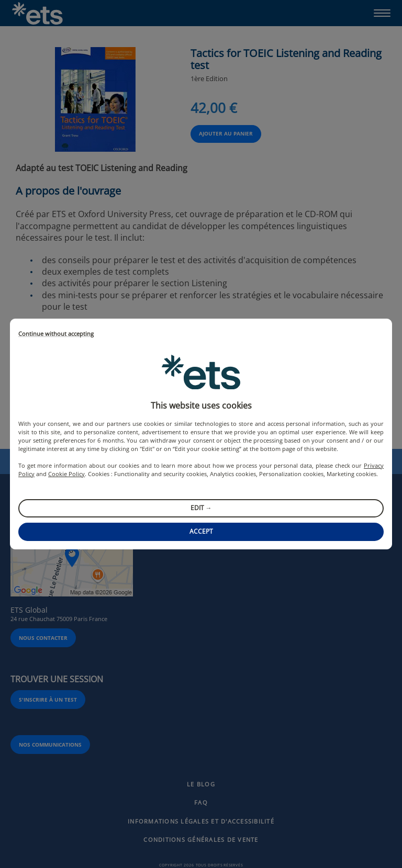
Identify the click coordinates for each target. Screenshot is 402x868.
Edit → (201, 508)
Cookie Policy (66, 474)
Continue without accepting (56, 334)
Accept (201, 531)
